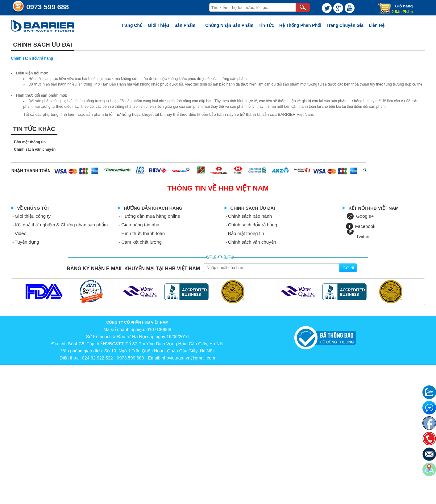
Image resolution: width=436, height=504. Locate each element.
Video (21, 233)
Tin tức (266, 25)
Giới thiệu (158, 25)
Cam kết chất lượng (141, 242)
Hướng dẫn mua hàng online (151, 216)
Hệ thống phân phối (300, 25)
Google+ (365, 216)
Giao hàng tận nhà (140, 225)
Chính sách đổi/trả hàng (253, 225)
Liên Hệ (377, 25)
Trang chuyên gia (345, 25)
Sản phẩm (185, 25)
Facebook (365, 226)
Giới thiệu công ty (33, 216)
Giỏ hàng (404, 6)
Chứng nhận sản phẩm (229, 25)
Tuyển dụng (27, 242)
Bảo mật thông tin (30, 142)
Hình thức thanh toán (143, 233)
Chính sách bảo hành (250, 216)
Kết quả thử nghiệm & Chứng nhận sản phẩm (61, 225)
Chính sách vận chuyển (35, 149)
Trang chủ (132, 25)
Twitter (363, 236)
